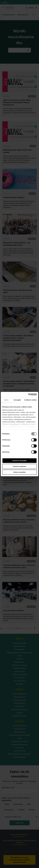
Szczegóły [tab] (17, 400)
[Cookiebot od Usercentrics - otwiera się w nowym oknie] (28, 395)
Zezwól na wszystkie (19, 461)
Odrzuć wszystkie (19, 472)
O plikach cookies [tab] (30, 400)
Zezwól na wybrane (20, 466)
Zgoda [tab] (6, 400)
